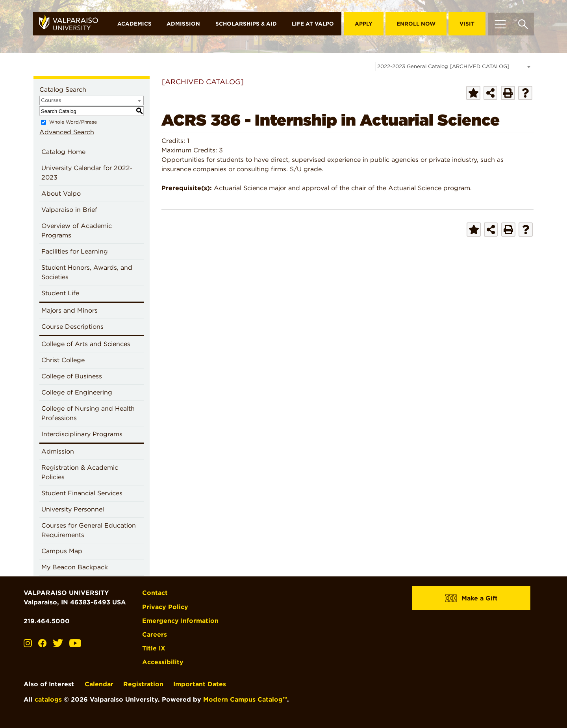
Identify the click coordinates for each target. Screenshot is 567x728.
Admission (183, 24)
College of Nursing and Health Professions (88, 413)
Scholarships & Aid (246, 24)
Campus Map (62, 551)
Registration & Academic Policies (80, 472)
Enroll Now (416, 24)
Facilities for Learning (75, 251)
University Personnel (73, 509)
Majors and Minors (69, 310)
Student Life (60, 293)
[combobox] (454, 67)
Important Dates (200, 684)
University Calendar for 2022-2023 (87, 173)
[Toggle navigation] (500, 24)
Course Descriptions (72, 327)
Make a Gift (471, 598)
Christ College (63, 360)
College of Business (72, 376)
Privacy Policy (165, 607)
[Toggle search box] (523, 24)
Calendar (99, 684)
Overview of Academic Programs (77, 231)
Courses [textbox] (51, 100)
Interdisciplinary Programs (82, 434)
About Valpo (61, 194)
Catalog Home (63, 152)
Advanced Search (67, 132)
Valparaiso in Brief (69, 210)
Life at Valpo (313, 24)
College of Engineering (77, 392)
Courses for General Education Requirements (89, 530)
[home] (71, 24)
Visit (467, 24)
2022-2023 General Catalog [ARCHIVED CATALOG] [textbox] (443, 66)
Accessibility (163, 662)
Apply (364, 24)
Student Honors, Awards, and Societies (87, 272)
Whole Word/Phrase (73, 122)
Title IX (154, 648)
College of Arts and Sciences (86, 344)
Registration (143, 684)
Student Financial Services (82, 493)
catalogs (48, 699)
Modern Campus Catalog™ (245, 699)
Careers (155, 634)
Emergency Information (180, 621)
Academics (134, 24)
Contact (155, 593)
